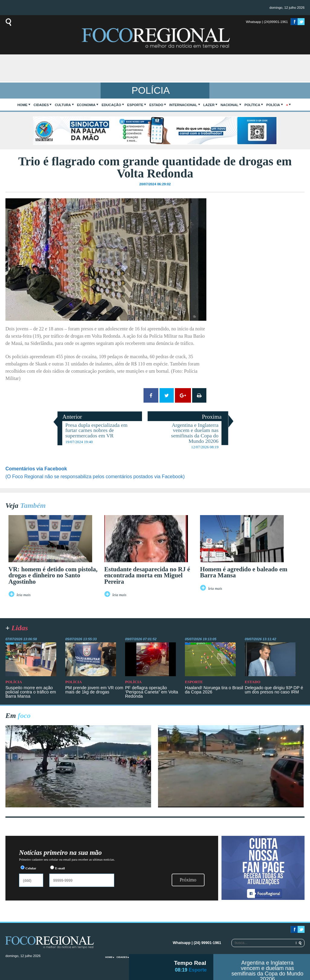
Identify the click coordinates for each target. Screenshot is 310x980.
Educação (111, 105)
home (23, 105)
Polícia (273, 105)
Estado (156, 105)
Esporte (135, 105)
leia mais (24, 595)
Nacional (229, 105)
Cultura (63, 105)
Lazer (209, 105)
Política (252, 105)
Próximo (188, 880)
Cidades (41, 105)
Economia (86, 105)
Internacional (183, 105)
